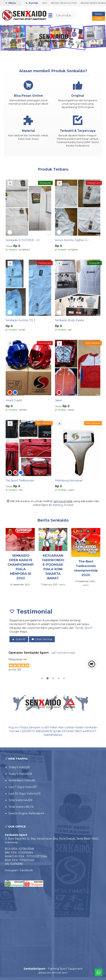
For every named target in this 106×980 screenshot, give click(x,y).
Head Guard (14, 400)
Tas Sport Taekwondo (20, 480)
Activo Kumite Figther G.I (72, 240)
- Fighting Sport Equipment (53, 969)
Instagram (12, 870)
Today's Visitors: (19, 774)
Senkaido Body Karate (70, 320)
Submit (19, 639)
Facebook (26, 870)
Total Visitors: (17, 807)
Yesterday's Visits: (20, 780)
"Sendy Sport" (84, 628)
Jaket (59, 400)
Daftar (99, 18)
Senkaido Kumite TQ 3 (20, 320)
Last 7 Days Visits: (20, 787)
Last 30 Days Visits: (21, 794)
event (62, 585)
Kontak (32, 3)
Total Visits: (16, 800)
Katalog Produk (61, 505)
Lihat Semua (42, 639)
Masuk (99, 14)
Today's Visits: (17, 767)
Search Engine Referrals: (25, 813)
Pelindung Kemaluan (69, 480)
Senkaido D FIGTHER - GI (23, 240)
